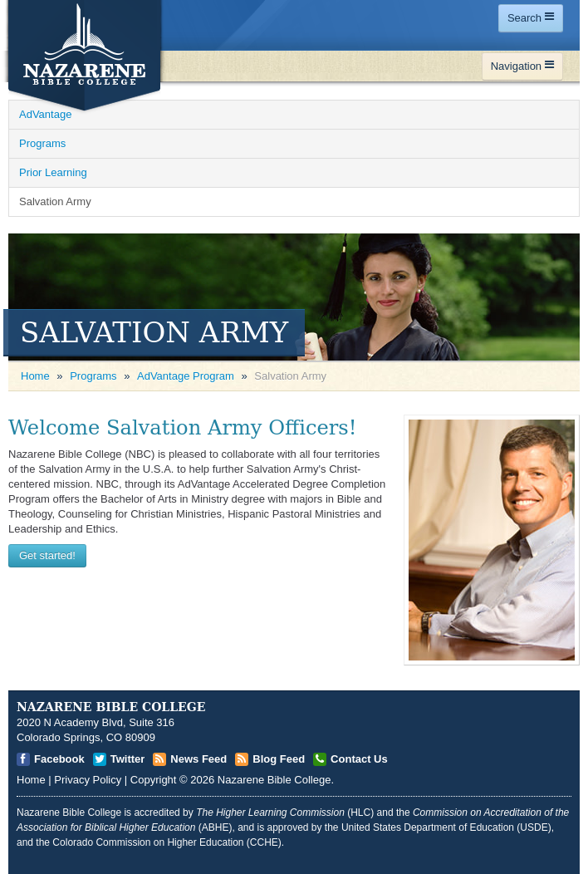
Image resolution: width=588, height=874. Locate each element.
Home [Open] (35, 376)
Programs (93, 376)
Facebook (59, 759)
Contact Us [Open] (359, 759)
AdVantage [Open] (45, 114)
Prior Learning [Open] (53, 172)
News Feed (198, 759)
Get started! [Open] (47, 555)
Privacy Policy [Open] (88, 780)
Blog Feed (279, 759)
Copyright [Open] (154, 780)
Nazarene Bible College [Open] (274, 780)
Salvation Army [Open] (55, 201)
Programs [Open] (42, 143)
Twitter (128, 759)
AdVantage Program (186, 376)
